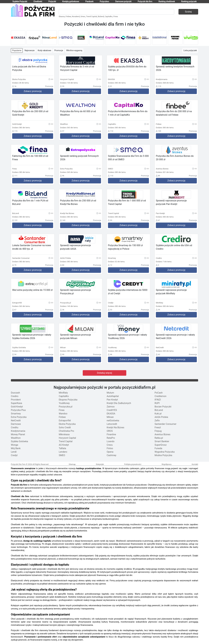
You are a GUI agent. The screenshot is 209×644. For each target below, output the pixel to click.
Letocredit (112, 424)
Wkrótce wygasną (74, 50)
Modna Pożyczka (163, 455)
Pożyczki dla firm (145, 2)
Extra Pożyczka (19, 417)
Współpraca (166, 464)
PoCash (159, 393)
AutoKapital (113, 396)
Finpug (158, 431)
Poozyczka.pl (66, 407)
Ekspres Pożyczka (68, 400)
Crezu (110, 445)
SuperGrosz (161, 445)
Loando (111, 441)
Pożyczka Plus (18, 410)
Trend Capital (92, 16)
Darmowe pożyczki (123, 2)
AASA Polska (161, 417)
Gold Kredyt (17, 407)
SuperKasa (16, 403)
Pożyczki (52, 2)
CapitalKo (64, 396)
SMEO (62, 455)
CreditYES (112, 410)
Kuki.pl (158, 414)
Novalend (76, 16)
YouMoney (64, 403)
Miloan (110, 417)
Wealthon (16, 438)
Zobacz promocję (33, 91)
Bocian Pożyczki (163, 407)
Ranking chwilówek (167, 2)
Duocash (15, 393)
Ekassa (62, 16)
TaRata (62, 448)
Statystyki (100, 464)
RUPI (157, 403)
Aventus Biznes (162, 434)
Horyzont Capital (67, 438)
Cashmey (111, 455)
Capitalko (109, 16)
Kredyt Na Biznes (115, 427)
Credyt (14, 455)
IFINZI (158, 400)
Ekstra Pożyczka (67, 424)
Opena (110, 452)
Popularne (17, 50)
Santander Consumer (165, 424)
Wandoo (63, 414)
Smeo (83, 16)
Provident (16, 400)
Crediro (15, 396)
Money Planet (18, 434)
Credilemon (160, 396)
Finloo (110, 448)
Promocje (59, 50)
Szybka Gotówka (19, 441)
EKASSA (111, 414)
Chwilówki (38, 2)
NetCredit (16, 421)
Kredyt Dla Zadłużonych (119, 403)
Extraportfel (65, 421)
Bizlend (101, 16)
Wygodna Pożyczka (165, 452)
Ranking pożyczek (189, 2)
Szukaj (188, 12)
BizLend (159, 410)
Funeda (158, 448)
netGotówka (113, 421)
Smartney (16, 414)
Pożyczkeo (104, 2)
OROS (110, 431)
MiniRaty (63, 393)
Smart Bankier (162, 441)
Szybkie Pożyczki (20, 2)
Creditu (15, 427)
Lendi (14, 452)
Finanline (111, 434)
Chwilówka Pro (66, 431)
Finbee (68, 16)
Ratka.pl (159, 438)
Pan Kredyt (112, 400)
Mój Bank (16, 448)
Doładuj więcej (104, 373)
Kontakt (195, 464)
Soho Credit (65, 427)
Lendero (63, 452)
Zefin (157, 421)
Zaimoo (111, 407)
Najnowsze (30, 50)
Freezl (158, 427)
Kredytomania (18, 431)
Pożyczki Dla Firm (18, 464)
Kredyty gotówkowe (71, 2)
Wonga (15, 445)
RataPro (111, 438)
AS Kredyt (64, 445)
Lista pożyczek (190, 50)
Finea (116, 16)
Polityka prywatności (133, 464)
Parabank (89, 2)
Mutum (110, 393)
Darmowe (16, 424)
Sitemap (72, 464)
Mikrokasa (64, 434)
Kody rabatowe (44, 50)
